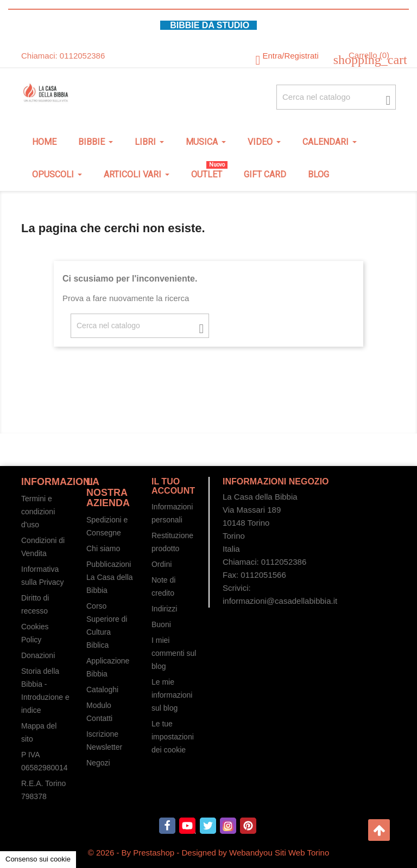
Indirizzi (164, 609)
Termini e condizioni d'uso (38, 512)
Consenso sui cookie (38, 859)
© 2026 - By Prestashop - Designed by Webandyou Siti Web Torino (209, 853)
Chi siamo (103, 548)
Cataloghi (102, 690)
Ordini (162, 564)
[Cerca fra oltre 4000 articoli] (336, 97)
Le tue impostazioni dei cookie (173, 737)
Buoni (161, 624)
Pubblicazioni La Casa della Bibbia (110, 577)
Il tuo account (173, 486)
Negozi (98, 763)
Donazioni (38, 655)
